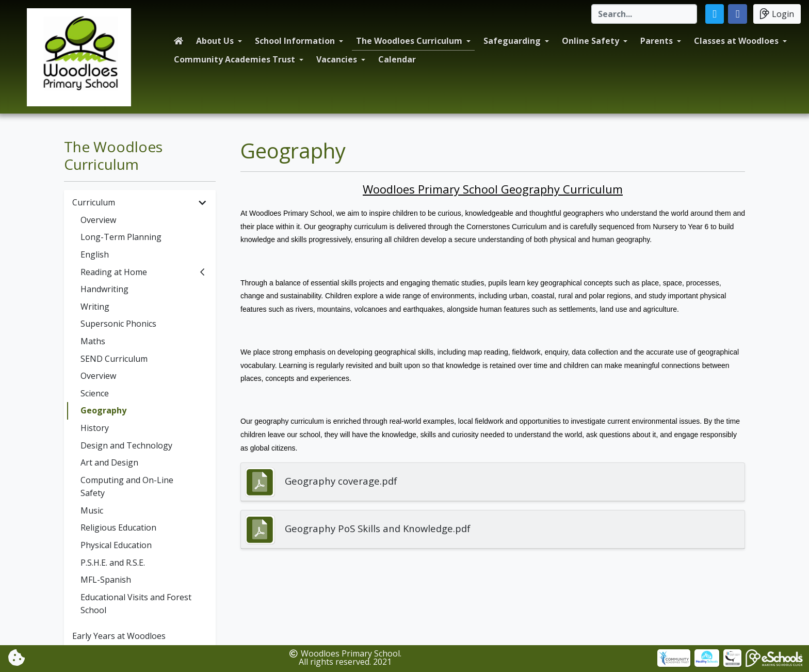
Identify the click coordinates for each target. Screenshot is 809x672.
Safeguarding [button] (512, 41)
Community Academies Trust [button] (234, 59)
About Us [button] (215, 41)
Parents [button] (657, 41)
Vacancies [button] (337, 59)
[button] (715, 14)
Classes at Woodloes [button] (736, 41)
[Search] (644, 14)
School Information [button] (295, 41)
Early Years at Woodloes (119, 636)
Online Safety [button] (590, 41)
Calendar (397, 59)
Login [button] (777, 14)
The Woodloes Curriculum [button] (409, 41)
